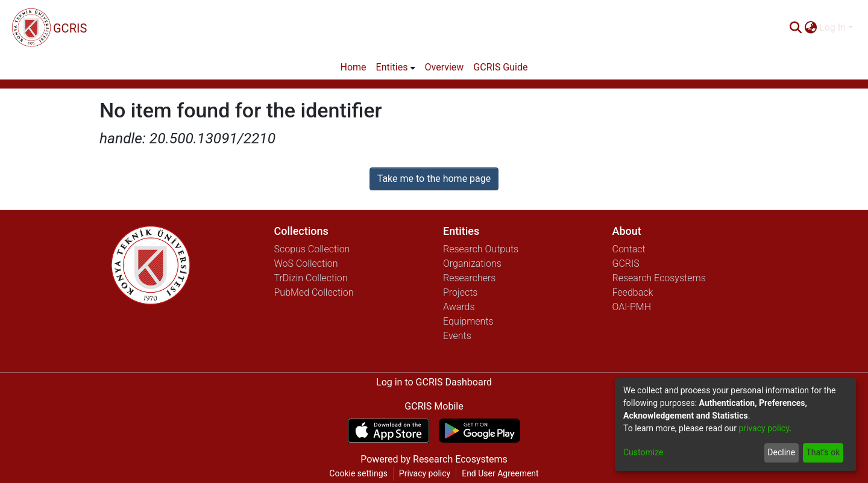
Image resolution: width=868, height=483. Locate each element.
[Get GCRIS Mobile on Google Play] (480, 431)
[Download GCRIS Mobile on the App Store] (388, 431)
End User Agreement (500, 473)
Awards (459, 307)
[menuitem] (810, 28)
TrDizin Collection (311, 278)
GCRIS (626, 263)
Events (457, 336)
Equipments (468, 321)
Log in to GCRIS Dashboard (434, 382)
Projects (460, 292)
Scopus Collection (312, 249)
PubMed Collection (314, 292)
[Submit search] (795, 28)
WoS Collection (306, 263)
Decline (781, 452)
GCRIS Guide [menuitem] (500, 67)
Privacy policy (425, 473)
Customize (643, 452)
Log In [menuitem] (832, 27)
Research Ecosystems (659, 278)
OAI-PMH (632, 307)
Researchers (469, 278)
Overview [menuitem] (445, 67)
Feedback (633, 292)
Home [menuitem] (354, 67)
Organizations (472, 263)
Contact (629, 249)
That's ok (823, 452)
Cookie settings (358, 473)
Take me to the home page (434, 179)
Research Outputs (481, 249)
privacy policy (764, 428)
